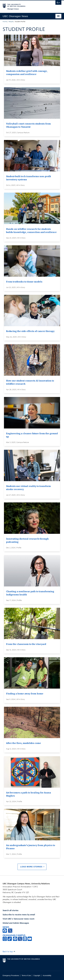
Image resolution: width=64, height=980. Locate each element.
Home (5, 22)
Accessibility (47, 976)
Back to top (9, 952)
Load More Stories (31, 867)
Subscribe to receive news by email (19, 915)
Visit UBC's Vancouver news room (18, 919)
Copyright (37, 976)
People (11, 22)
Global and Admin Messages (16, 923)
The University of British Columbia (23, 5)
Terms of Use (26, 976)
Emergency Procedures (11, 976)
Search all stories (11, 910)
